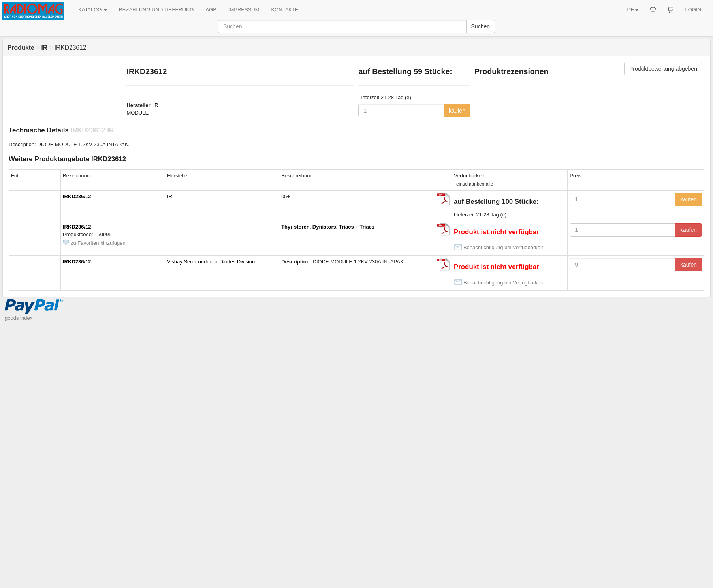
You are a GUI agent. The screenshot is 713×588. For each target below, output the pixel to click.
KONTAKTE (285, 10)
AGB (211, 10)
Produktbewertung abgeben (663, 69)
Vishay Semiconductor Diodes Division (211, 262)
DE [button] (632, 10)
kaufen (457, 111)
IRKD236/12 (77, 196)
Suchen (481, 26)
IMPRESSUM (244, 10)
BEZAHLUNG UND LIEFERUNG (156, 10)
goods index (19, 318)
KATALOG (93, 10)
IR (156, 105)
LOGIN (693, 10)
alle (475, 184)
